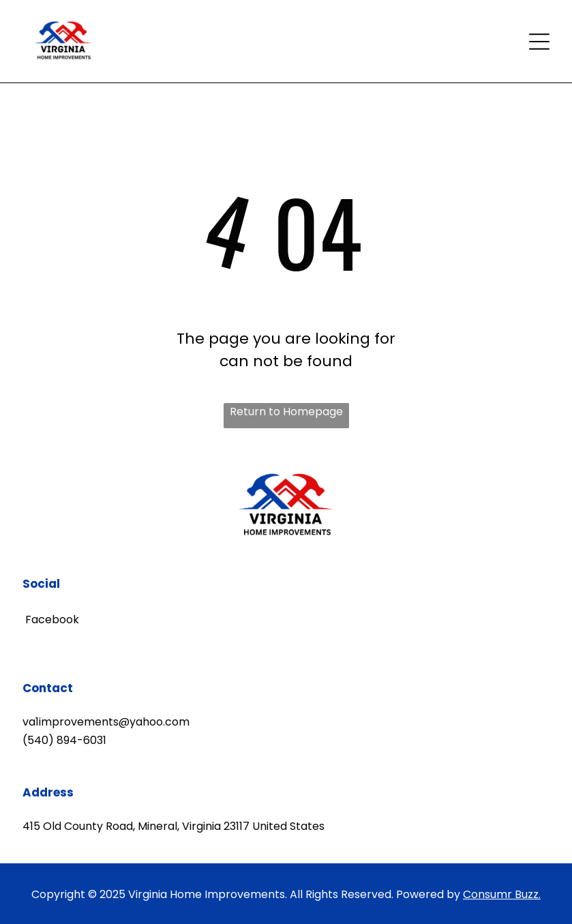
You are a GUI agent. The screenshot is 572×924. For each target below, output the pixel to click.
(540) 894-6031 (64, 740)
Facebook (51, 620)
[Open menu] (539, 42)
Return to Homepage (286, 412)
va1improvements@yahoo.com (106, 722)
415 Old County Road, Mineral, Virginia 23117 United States (174, 826)
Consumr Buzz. (502, 894)
